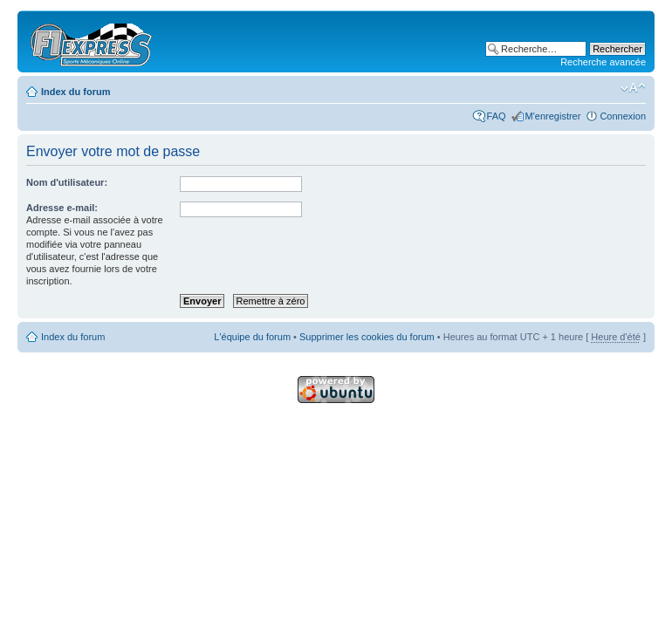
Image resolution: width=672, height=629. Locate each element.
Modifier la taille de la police (633, 88)
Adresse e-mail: (62, 208)
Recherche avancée (603, 62)
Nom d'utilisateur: (67, 182)
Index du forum (75, 92)
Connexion (623, 116)
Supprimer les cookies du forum (367, 337)
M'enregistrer (553, 116)
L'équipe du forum (252, 337)
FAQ (497, 116)
